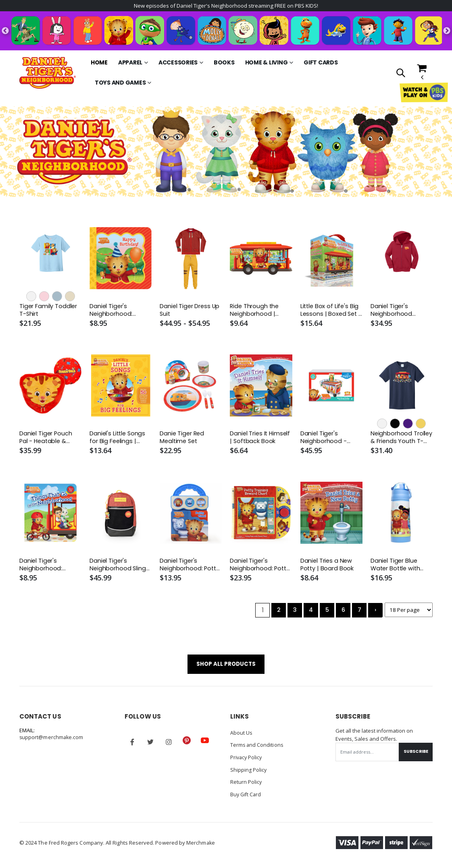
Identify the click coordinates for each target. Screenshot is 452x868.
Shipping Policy (249, 772)
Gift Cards (321, 63)
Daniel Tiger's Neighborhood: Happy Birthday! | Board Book (114, 311)
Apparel (130, 63)
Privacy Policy (247, 760)
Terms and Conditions (257, 748)
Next (447, 31)
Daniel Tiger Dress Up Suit (190, 311)
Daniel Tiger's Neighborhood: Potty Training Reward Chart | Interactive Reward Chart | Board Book (260, 567)
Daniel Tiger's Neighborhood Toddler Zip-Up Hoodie (393, 311)
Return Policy (246, 784)
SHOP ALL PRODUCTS (226, 667)
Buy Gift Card (247, 796)
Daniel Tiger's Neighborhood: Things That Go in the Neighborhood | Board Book (48, 567)
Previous (5, 31)
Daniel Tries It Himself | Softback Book (261, 439)
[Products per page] (408, 612)
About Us (242, 736)
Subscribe (415, 755)
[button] (401, 74)
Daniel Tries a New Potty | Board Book (328, 567)
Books (224, 63)
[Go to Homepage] (48, 73)
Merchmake (201, 845)
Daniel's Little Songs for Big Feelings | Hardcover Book (118, 439)
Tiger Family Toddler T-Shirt (49, 311)
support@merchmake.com (52, 741)
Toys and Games (120, 83)
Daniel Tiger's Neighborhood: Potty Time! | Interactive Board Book (190, 567)
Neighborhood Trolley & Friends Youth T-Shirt (394, 439)
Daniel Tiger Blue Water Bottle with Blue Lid (397, 567)
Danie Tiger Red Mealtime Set (183, 439)
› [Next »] (374, 612)
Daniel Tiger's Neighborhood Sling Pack (118, 567)
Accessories (178, 63)
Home (99, 63)
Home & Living (267, 63)
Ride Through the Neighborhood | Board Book (255, 311)
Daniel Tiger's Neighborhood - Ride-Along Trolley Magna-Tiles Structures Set (327, 439)
